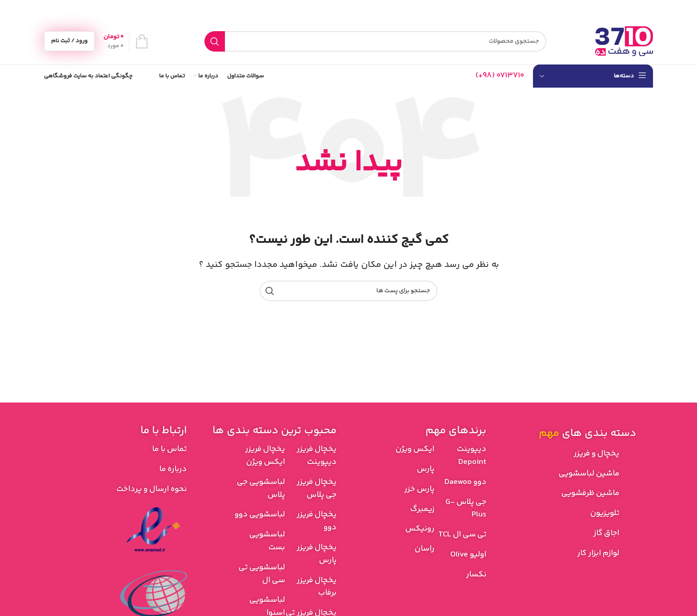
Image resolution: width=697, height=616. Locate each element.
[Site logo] (624, 41)
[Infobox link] (500, 76)
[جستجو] (375, 41)
